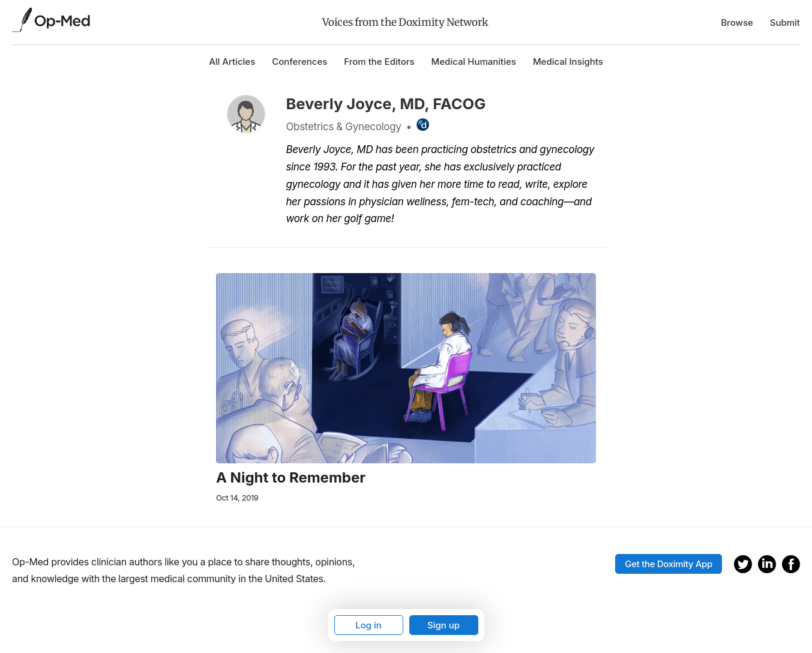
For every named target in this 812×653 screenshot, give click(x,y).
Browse (737, 23)
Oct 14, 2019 (237, 498)
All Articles (232, 62)
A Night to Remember (291, 478)
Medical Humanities (474, 62)
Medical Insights (568, 62)
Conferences (299, 62)
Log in (368, 625)
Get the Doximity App (669, 564)
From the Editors (379, 62)
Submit (785, 23)
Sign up (444, 625)
